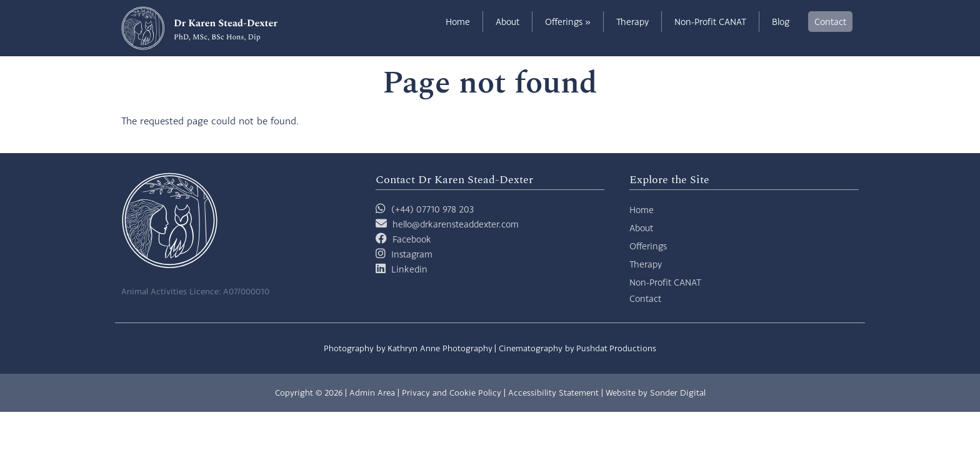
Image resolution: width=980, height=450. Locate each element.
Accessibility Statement (553, 392)
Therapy (632, 22)
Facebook (412, 239)
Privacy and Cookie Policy (452, 392)
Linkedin (409, 269)
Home (458, 22)
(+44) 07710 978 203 (425, 209)
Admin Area (372, 392)
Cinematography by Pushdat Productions (577, 348)
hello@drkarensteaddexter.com (456, 224)
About (507, 22)
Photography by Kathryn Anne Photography (408, 348)
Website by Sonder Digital (656, 392)
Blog (781, 22)
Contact (830, 22)
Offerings (568, 22)
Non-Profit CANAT (710, 22)
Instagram (412, 254)
